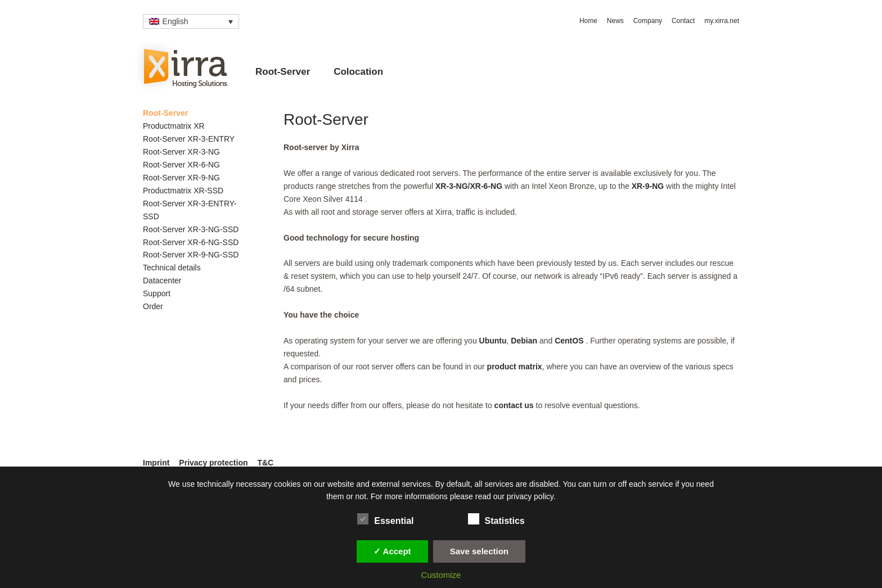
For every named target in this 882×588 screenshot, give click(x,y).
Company (648, 21)
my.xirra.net (722, 21)
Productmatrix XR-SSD (183, 191)
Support (157, 293)
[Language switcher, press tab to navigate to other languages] (191, 21)
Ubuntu (493, 341)
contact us (514, 405)
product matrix (515, 367)
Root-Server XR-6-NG (181, 165)
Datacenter (162, 281)
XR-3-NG (452, 186)
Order (153, 306)
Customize (441, 575)
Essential (385, 519)
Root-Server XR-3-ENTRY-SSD (190, 210)
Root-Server (283, 72)
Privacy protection (213, 463)
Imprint (156, 463)
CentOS (570, 341)
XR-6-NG (486, 186)
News (615, 21)
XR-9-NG (648, 186)
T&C (265, 463)
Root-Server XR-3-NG (181, 152)
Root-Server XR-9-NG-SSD (191, 255)
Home (588, 21)
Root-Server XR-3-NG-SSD (191, 229)
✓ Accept (392, 551)
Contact (683, 21)
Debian (524, 341)
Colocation (358, 72)
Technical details (172, 268)
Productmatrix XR (174, 126)
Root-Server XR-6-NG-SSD (191, 242)
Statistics (496, 519)
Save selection (479, 551)
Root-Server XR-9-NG (181, 178)
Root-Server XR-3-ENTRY (189, 139)
